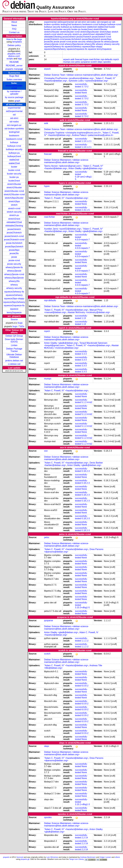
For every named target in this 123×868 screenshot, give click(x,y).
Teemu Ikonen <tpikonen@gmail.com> (63, 166)
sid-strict (14, 118)
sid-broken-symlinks (14, 129)
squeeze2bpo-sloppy (14, 299)
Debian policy (14, 45)
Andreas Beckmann (88, 857)
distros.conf (14, 56)
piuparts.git (25, 859)
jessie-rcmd (14, 260)
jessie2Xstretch (14, 233)
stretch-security (14, 212)
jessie (14, 257)
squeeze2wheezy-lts (14, 292)
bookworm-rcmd (14, 139)
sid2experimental (14, 111)
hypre (86, 59)
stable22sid (14, 163)
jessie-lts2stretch (14, 243)
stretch (14, 205)
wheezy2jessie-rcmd (14, 274)
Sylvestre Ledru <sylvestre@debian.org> (88, 81)
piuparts (6, 857)
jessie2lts (14, 253)
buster (14, 167)
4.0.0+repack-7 (82, 240)
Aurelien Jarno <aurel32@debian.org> (63, 229)
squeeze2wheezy (14, 295)
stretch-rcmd (14, 208)
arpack (67, 59)
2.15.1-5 (86, 210)
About (14, 22)
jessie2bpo (14, 250)
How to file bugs (14, 39)
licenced (20, 857)
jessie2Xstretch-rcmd (14, 240)
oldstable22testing (14, 226)
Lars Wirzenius (52, 857)
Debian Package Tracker (14, 350)
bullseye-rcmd (14, 146)
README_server (14, 66)
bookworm (14, 136)
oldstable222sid (14, 222)
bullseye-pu (14, 153)
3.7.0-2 (85, 87)
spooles (107, 62)
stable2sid (14, 160)
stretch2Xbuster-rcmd (14, 87)
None (84, 93)
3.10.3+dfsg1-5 (82, 607)
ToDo (22, 326)
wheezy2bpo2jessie (14, 278)
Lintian (14, 345)
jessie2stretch (14, 229)
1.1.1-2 (85, 641)
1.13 (84, 318)
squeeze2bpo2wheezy (14, 302)
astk (72, 59)
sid (14, 115)
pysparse (85, 62)
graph (17, 101)
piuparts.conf (14, 54)
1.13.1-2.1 (87, 141)
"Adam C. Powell (103, 78)
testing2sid (14, 132)
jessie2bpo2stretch (14, 247)
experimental (14, 108)
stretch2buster (14, 184)
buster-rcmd (14, 170)
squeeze (14, 309)
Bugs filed (14, 76)
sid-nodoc (14, 122)
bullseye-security (14, 149)
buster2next (14, 181)
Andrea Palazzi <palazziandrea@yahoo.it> (93, 135)
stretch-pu (14, 215)
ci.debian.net (14, 364)
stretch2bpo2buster (14, 198)
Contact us (14, 32)
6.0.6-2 (85, 686)
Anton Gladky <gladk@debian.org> (85, 168)
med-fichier (95, 59)
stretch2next (14, 219)
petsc (78, 62)
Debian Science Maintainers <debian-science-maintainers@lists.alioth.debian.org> (66, 161)
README (14, 62)
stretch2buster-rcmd (14, 191)
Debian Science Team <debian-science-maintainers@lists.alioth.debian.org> (81, 75)
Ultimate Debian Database (14, 356)
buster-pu (14, 177)
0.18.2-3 (86, 471)
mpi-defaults (106, 59)
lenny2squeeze (14, 312)
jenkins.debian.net (14, 361)
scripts (10, 59)
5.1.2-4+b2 (87, 402)
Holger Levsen (105, 857)
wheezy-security (14, 288)
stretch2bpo (14, 201)
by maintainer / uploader (14, 93)
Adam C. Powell (87, 632)
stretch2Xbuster (14, 188)
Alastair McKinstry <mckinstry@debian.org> (89, 312)
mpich (116, 59)
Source (14, 319)
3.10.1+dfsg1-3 (82, 804)
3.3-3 (84, 354)
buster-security (14, 174)
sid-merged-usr (14, 125)
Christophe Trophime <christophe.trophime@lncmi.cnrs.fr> (72, 133)
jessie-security (14, 264)
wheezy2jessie (14, 271)
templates (17, 42)
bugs (20, 323)
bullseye (14, 142)
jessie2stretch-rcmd (14, 236)
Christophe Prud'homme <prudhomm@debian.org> (69, 78)
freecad (79, 59)
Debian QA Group (14, 336)
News (14, 25)
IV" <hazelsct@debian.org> (57, 135)
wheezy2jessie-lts (14, 267)
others (118, 857)
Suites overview (14, 79)
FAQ (14, 29)
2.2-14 (85, 838)
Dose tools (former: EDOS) (14, 340)
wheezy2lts (14, 281)
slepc (100, 62)
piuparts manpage (14, 69)
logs (20, 59)
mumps (67, 62)
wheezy (14, 285)
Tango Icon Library (76, 859)
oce (73, 62)
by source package (14, 97)
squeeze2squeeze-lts (14, 305)
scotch (94, 62)
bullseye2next (14, 156)
